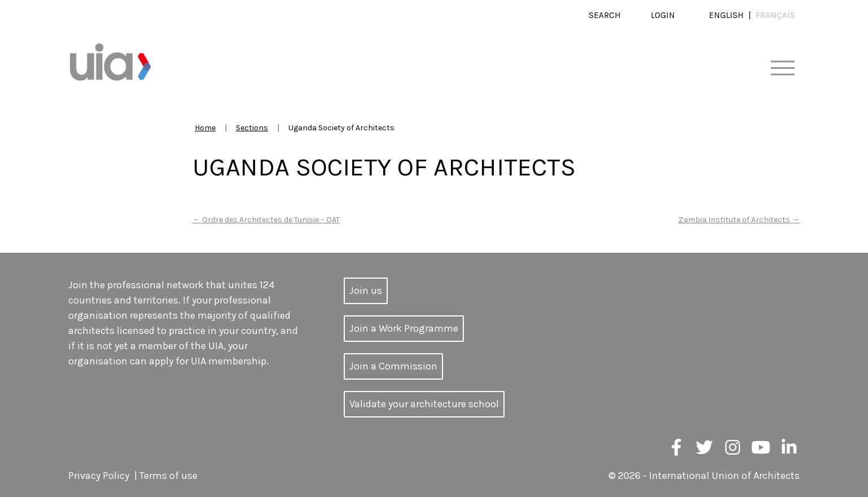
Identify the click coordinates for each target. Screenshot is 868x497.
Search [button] (605, 15)
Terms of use (168, 476)
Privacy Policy (99, 476)
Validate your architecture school (424, 404)
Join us (366, 291)
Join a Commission (393, 366)
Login (663, 15)
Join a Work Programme (404, 328)
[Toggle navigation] (782, 69)
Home (205, 128)
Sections (252, 128)
